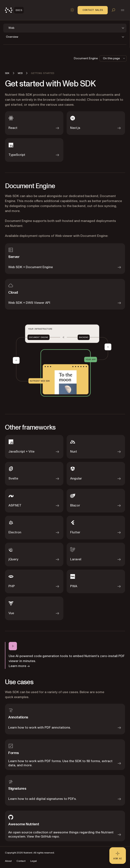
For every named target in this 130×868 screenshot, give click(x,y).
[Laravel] (96, 554)
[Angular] (96, 474)
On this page (114, 58)
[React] (34, 123)
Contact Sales (93, 10)
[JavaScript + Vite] (34, 447)
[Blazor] (96, 501)
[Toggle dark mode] (72, 10)
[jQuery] (34, 554)
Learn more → (19, 666)
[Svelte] (34, 474)
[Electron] (34, 528)
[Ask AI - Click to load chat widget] (118, 856)
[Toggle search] (113, 10)
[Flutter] (96, 528)
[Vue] (34, 608)
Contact (21, 861)
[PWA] (96, 581)
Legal (34, 861)
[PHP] (34, 581)
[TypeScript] (34, 150)
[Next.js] (96, 123)
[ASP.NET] (34, 501)
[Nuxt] (96, 447)
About (8, 861)
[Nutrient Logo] (14, 10)
